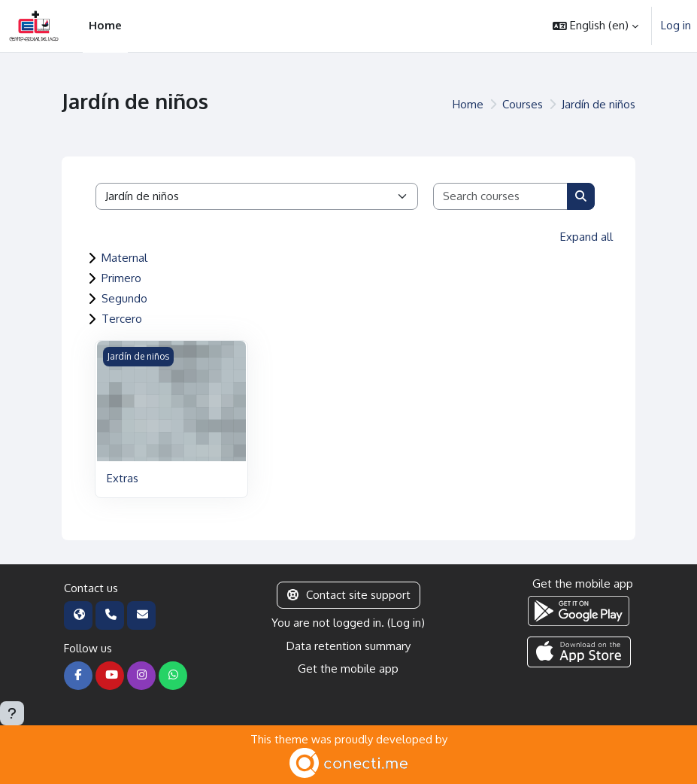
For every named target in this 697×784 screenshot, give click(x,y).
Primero (121, 278)
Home (468, 104)
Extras (123, 478)
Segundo (124, 298)
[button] (595, 26)
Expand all (586, 237)
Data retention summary (348, 646)
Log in (676, 25)
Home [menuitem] (105, 25)
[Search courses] (501, 197)
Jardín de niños (599, 104)
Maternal (124, 258)
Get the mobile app (348, 669)
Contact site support (349, 595)
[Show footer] (12, 713)
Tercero (122, 319)
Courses (523, 104)
